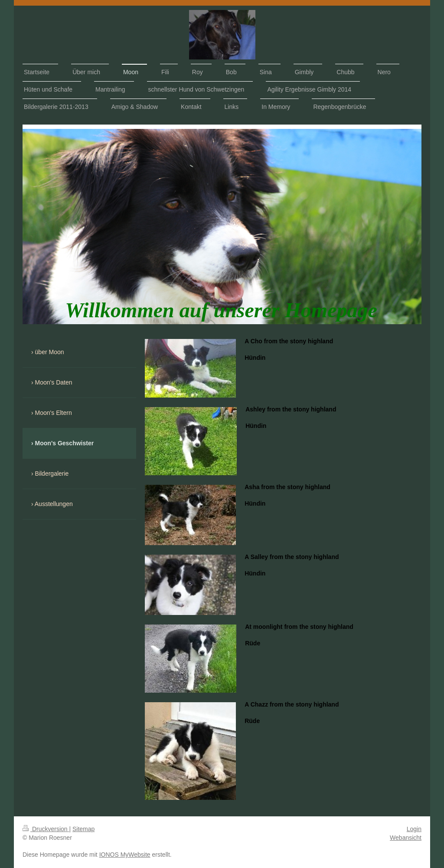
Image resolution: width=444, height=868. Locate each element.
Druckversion (46, 829)
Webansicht (406, 838)
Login (414, 829)
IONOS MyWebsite (125, 855)
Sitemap (83, 829)
